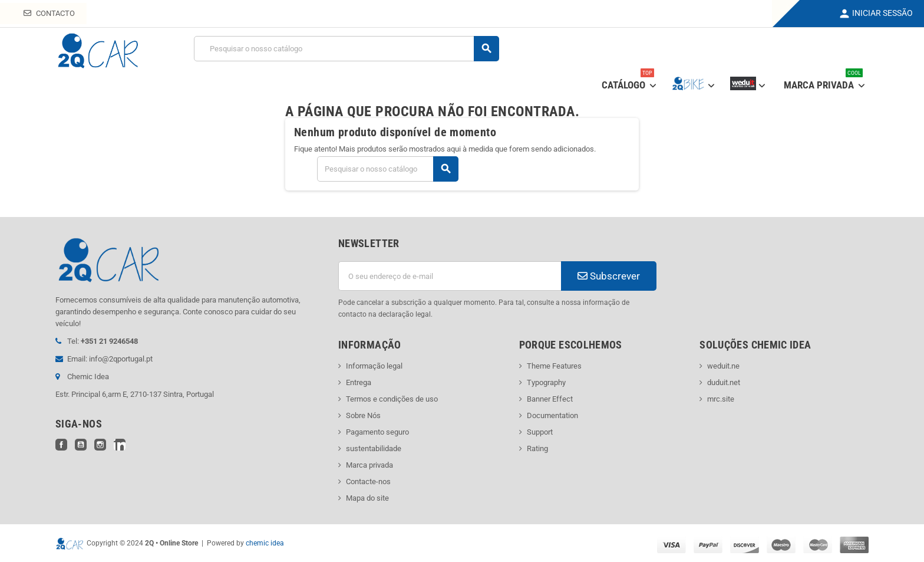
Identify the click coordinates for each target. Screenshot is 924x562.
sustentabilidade (374, 448)
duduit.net (724, 382)
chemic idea (265, 543)
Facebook (61, 445)
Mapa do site (367, 498)
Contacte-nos (368, 482)
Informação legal (374, 366)
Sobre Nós (363, 415)
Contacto (49, 13)
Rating (537, 448)
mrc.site (721, 399)
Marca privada (369, 465)
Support (540, 432)
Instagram (100, 445)
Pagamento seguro (377, 432)
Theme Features (554, 366)
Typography (546, 382)
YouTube (81, 445)
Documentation (552, 415)
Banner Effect (550, 399)
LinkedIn (120, 445)
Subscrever (609, 276)
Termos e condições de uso (392, 399)
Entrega (359, 382)
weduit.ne (723, 366)
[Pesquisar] (346, 49)
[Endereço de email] (450, 276)
